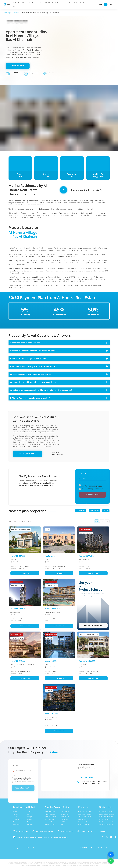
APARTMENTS (81, 511)
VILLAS (106, 511)
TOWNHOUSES (95, 511)
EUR (107, 521)
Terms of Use (99, 486)
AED (97, 521)
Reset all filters (38, 521)
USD (102, 521)
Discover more (25, 573)
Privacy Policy (98, 485)
